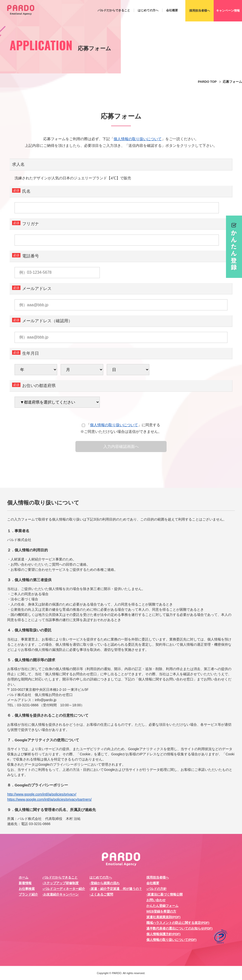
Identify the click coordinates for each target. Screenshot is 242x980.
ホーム (24, 877)
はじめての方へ (148, 10)
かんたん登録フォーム (162, 906)
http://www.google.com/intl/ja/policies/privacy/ (42, 794)
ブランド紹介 (28, 894)
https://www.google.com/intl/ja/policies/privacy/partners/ (49, 799)
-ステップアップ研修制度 (60, 883)
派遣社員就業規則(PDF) (164, 917)
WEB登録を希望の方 (161, 911)
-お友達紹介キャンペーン (60, 894)
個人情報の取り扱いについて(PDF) (172, 940)
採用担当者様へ (158, 877)
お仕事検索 (27, 889)
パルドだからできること (114, 10)
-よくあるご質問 (101, 894)
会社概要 (172, 10)
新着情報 (25, 883)
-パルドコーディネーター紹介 (64, 889)
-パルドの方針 (156, 889)
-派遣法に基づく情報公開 (164, 894)
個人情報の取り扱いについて (138, 139)
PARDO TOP (207, 82)
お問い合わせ (156, 900)
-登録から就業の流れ (104, 883)
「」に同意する (121, 425)
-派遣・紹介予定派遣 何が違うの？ (116, 889)
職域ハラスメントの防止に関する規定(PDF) (178, 923)
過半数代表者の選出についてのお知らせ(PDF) (180, 928)
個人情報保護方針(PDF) (164, 934)
